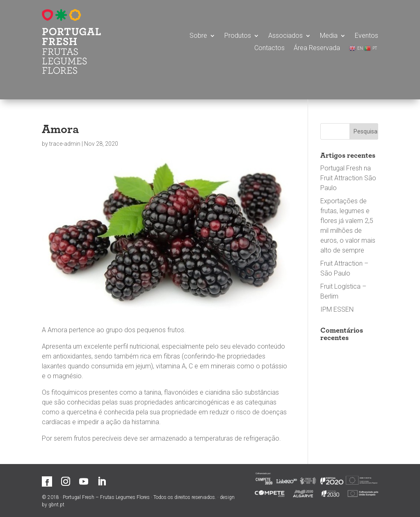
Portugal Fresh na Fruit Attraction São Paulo (348, 178)
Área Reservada (317, 48)
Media (329, 36)
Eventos (366, 36)
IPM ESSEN (337, 309)
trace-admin (65, 144)
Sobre (198, 36)
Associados (285, 36)
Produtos (238, 36)
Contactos (269, 48)
